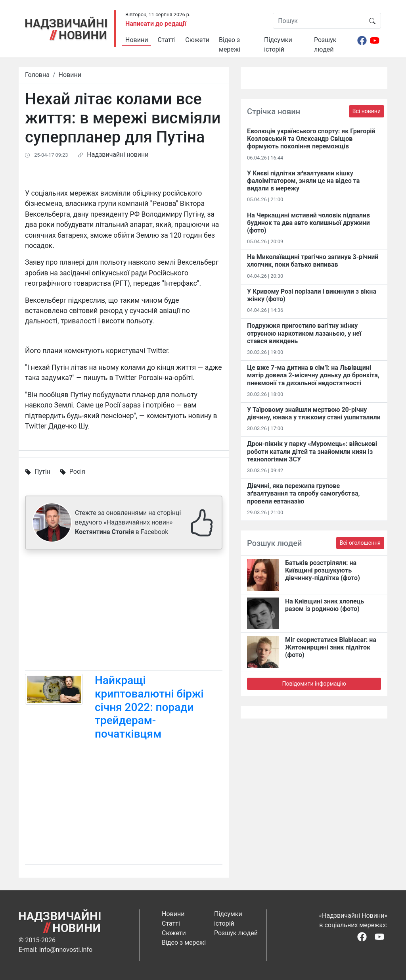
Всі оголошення (360, 543)
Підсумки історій (278, 45)
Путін (42, 472)
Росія (77, 472)
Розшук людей (325, 45)
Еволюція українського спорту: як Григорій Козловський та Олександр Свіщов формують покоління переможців (311, 139)
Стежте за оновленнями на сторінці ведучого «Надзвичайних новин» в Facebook (128, 522)
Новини (137, 40)
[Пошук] (319, 21)
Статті (167, 40)
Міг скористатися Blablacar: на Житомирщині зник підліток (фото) (331, 647)
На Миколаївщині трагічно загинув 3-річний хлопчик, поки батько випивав (313, 261)
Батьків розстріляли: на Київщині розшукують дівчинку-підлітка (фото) (323, 570)
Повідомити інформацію (314, 684)
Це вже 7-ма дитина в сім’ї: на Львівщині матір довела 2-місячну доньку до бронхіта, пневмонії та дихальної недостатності (313, 375)
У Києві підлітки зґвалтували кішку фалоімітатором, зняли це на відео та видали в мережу (303, 181)
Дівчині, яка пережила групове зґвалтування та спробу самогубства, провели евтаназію (303, 493)
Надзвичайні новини (118, 155)
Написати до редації (156, 24)
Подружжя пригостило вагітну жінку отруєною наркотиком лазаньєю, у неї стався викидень (304, 333)
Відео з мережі (230, 45)
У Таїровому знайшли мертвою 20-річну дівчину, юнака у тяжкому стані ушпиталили (314, 413)
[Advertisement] (124, 611)
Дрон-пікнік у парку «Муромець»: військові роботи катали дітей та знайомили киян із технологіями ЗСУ (312, 451)
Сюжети (197, 40)
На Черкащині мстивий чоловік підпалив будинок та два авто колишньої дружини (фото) (308, 223)
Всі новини (367, 111)
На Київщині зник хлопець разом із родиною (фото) (325, 605)
